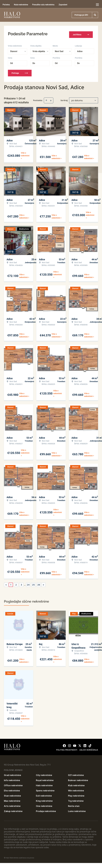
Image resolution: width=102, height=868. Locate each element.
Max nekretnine (12, 799)
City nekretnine (44, 774)
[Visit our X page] (80, 744)
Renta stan (74, 804)
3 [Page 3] (21, 583)
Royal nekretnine (45, 779)
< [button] (6, 583)
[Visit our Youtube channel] (75, 744)
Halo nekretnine (44, 784)
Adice (80, 50)
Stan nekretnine (12, 794)
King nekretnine (44, 799)
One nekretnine (44, 804)
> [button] (43, 583)
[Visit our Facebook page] (64, 744)
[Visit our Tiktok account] (90, 744)
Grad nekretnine (13, 774)
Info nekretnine (12, 779)
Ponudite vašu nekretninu (43, 5)
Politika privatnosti (67, 748)
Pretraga (20, 71)
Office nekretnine (13, 784)
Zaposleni (63, 5)
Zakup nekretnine (13, 810)
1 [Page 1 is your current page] (11, 583)
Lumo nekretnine (77, 810)
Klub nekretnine (76, 784)
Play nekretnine (76, 794)
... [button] (25, 583)
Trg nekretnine (76, 799)
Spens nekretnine (45, 789)
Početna (6, 5)
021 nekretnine (76, 774)
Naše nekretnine (21, 5)
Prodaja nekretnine (46, 810)
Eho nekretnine (12, 789)
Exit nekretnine (44, 794)
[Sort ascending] (46, 99)
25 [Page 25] (33, 583)
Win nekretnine (76, 789)
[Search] (95, 15)
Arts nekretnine (12, 804)
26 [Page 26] (39, 583)
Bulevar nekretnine (78, 779)
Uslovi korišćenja (89, 748)
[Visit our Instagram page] (69, 744)
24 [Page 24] (28, 583)
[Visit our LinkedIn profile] (85, 744)
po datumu (77, 99)
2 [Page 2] (16, 583)
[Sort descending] (51, 99)
